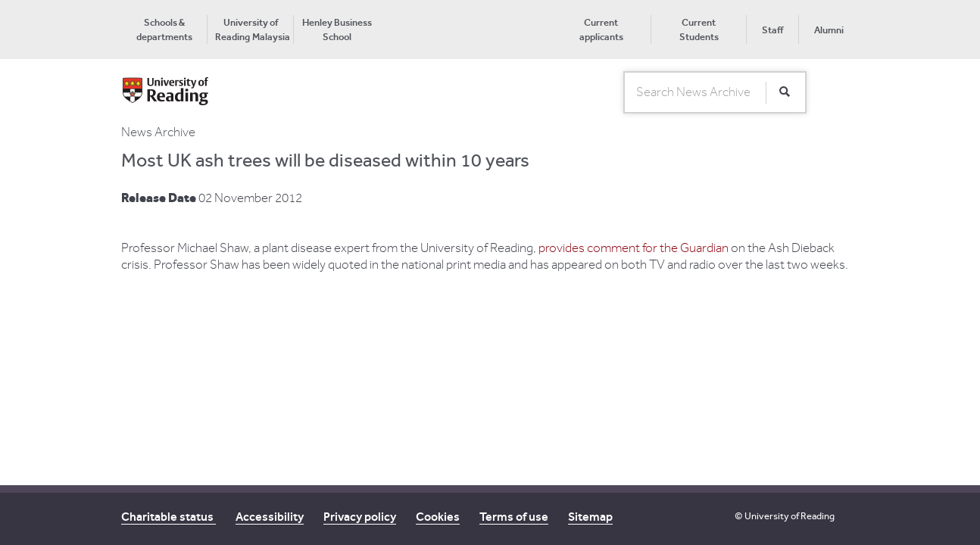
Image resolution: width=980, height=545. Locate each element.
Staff (772, 30)
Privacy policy (360, 517)
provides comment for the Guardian (635, 248)
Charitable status (169, 517)
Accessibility (270, 517)
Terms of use (514, 517)
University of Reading (790, 516)
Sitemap (590, 517)
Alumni (829, 30)
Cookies (438, 517)
